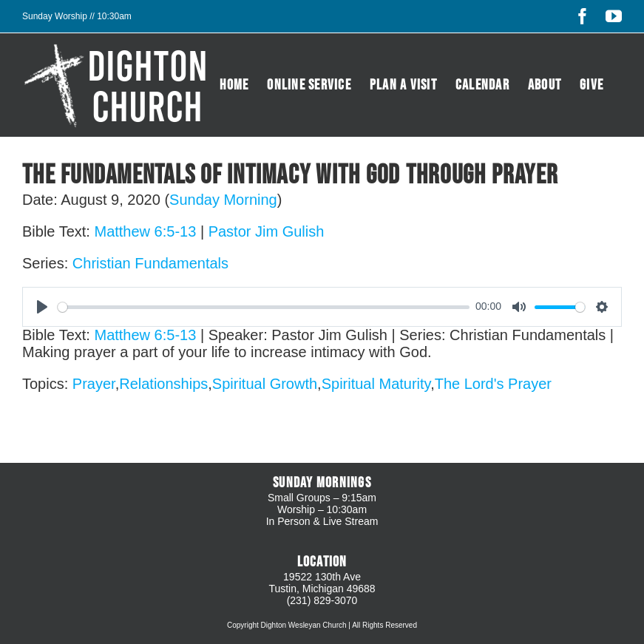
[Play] (42, 307)
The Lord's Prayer (493, 384)
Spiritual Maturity (376, 384)
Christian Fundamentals (150, 263)
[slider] (264, 307)
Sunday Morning (223, 200)
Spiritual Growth (265, 384)
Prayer (94, 384)
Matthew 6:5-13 (145, 231)
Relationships (163, 384)
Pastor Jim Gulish (267, 231)
